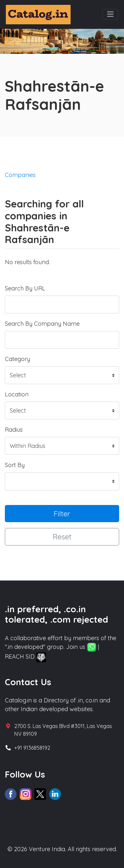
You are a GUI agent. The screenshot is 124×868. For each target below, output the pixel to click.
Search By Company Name (42, 324)
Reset (62, 537)
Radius (14, 430)
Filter (62, 514)
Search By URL (25, 288)
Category (17, 359)
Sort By (15, 465)
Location (17, 394)
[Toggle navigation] (110, 15)
